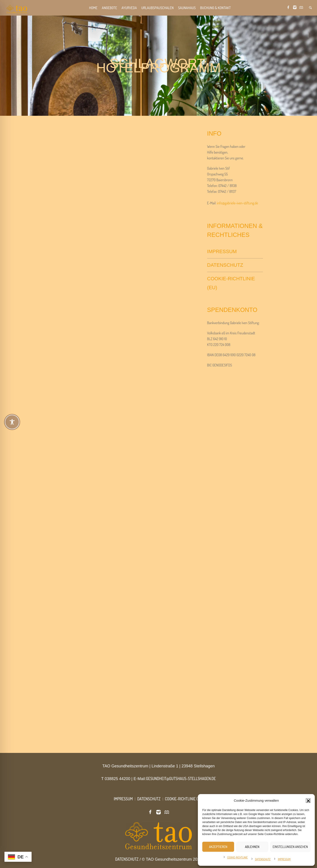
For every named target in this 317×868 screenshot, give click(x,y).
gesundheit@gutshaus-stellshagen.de (181, 779)
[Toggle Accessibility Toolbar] (159, 422)
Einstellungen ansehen (290, 847)
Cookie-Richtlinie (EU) (231, 283)
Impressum (284, 859)
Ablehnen (252, 847)
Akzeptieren (218, 847)
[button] (308, 801)
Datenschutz (263, 859)
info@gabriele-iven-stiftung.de (238, 203)
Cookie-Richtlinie (237, 857)
